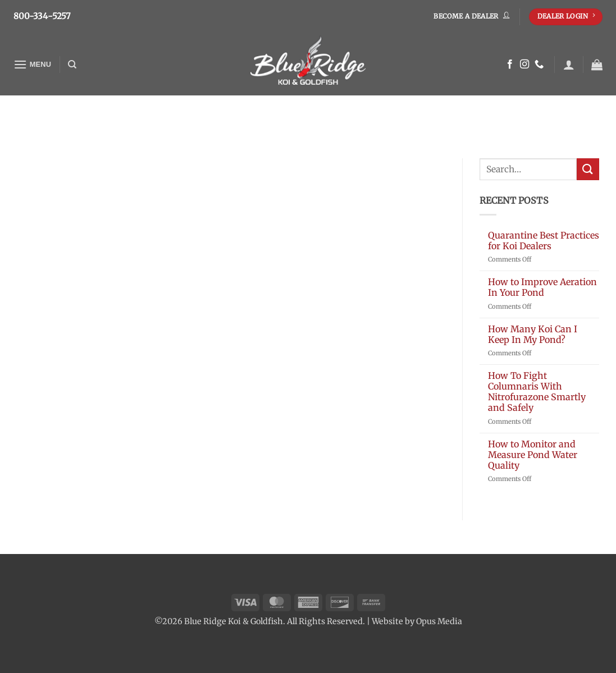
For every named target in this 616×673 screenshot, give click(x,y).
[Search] (72, 65)
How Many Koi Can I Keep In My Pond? (533, 335)
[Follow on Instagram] (524, 65)
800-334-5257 (42, 16)
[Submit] (588, 169)
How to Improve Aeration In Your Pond (542, 287)
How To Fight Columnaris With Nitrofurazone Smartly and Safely (537, 392)
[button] (33, 64)
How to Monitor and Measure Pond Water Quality (533, 455)
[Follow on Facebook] (510, 65)
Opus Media (439, 621)
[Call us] (539, 65)
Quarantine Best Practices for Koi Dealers (544, 241)
